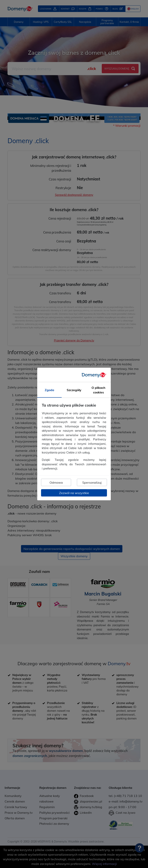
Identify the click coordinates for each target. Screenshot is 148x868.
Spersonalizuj (92, 482)
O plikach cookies (98, 390)
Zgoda (49, 390)
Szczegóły (74, 390)
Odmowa (56, 482)
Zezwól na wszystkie (74, 493)
